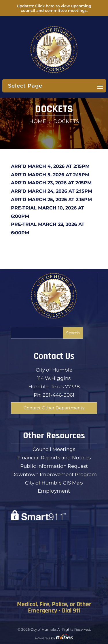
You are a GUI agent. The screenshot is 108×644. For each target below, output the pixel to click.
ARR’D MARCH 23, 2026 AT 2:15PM (51, 183)
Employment (54, 491)
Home (38, 121)
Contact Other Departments (54, 408)
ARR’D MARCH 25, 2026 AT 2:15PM (51, 199)
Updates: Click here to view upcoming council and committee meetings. (54, 8)
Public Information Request (54, 466)
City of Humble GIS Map (54, 483)
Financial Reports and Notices (54, 458)
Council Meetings (54, 449)
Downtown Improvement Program (54, 474)
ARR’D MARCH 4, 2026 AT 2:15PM (50, 166)
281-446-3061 (58, 395)
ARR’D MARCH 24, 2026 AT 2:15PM (52, 191)
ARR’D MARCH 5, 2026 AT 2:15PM (50, 175)
